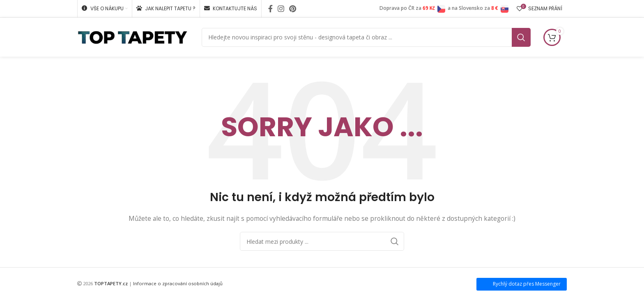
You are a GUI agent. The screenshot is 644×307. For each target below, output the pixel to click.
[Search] (366, 37)
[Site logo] (132, 36)
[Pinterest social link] (293, 9)
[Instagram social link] (281, 9)
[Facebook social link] (270, 9)
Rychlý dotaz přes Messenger (527, 284)
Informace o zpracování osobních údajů (178, 283)
